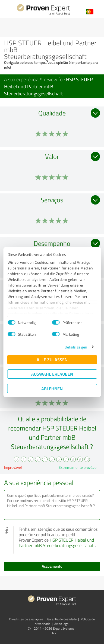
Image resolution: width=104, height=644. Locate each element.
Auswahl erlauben (52, 374)
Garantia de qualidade (62, 619)
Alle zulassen (52, 359)
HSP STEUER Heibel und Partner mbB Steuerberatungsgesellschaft (57, 543)
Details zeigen (76, 347)
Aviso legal (62, 624)
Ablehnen (52, 389)
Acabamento (52, 566)
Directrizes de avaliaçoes (26, 619)
